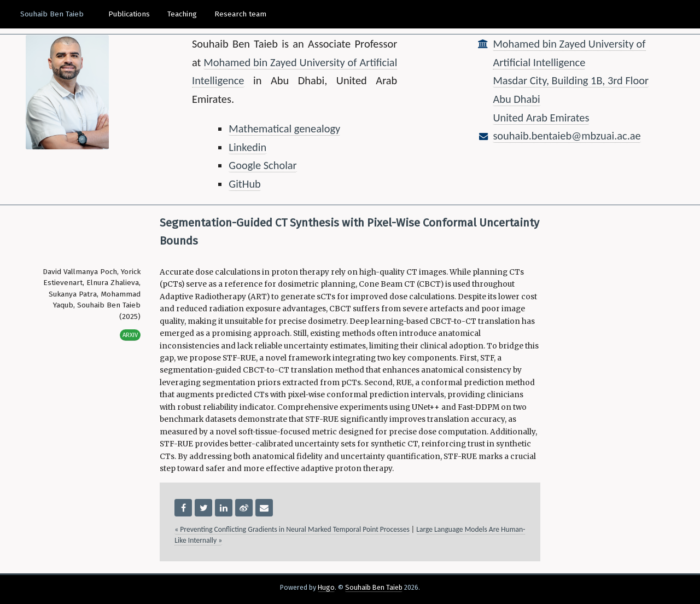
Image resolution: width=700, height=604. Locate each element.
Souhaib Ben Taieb (52, 14)
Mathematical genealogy (284, 129)
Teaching (182, 14)
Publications (129, 14)
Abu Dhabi (516, 99)
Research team (240, 14)
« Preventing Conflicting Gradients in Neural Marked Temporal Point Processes (292, 529)
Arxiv (130, 335)
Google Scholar (262, 165)
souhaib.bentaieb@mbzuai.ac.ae (567, 136)
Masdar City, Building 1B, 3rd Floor (571, 80)
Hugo (326, 587)
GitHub (245, 184)
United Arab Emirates (541, 118)
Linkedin (247, 147)
